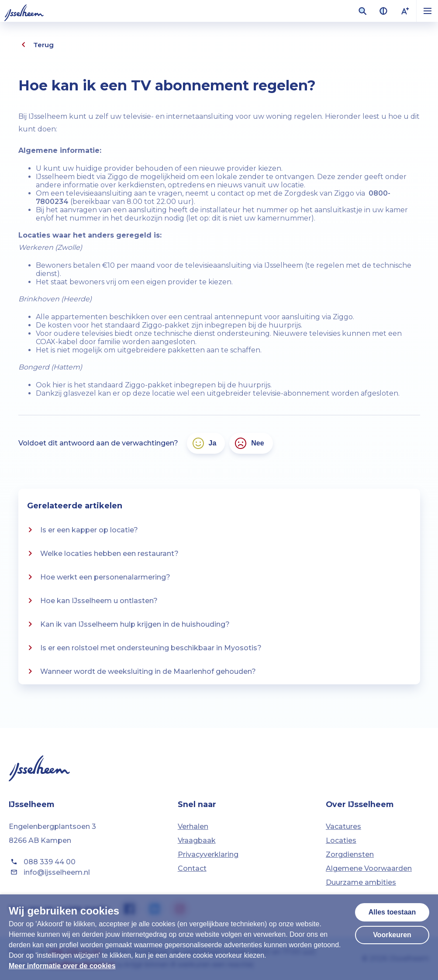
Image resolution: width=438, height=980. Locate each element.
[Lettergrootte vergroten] (405, 11)
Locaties (341, 840)
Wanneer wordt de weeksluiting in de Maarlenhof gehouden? (140, 671)
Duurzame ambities (361, 882)
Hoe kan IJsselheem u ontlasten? (91, 600)
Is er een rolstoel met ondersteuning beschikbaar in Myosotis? (143, 648)
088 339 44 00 (42, 862)
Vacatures (343, 826)
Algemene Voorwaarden (369, 868)
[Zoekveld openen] (362, 11)
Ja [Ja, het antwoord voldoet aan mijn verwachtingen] (204, 443)
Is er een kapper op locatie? (81, 530)
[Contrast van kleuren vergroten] (383, 11)
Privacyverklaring (208, 854)
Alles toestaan (392, 912)
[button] (427, 11)
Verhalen (193, 826)
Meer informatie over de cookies (62, 966)
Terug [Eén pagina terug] (36, 45)
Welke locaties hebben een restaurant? (102, 553)
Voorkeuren (392, 935)
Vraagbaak (197, 840)
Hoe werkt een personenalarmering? (98, 577)
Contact (192, 868)
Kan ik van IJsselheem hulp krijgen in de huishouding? (127, 624)
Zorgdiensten (350, 854)
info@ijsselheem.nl (49, 872)
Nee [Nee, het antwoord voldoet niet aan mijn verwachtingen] (249, 443)
